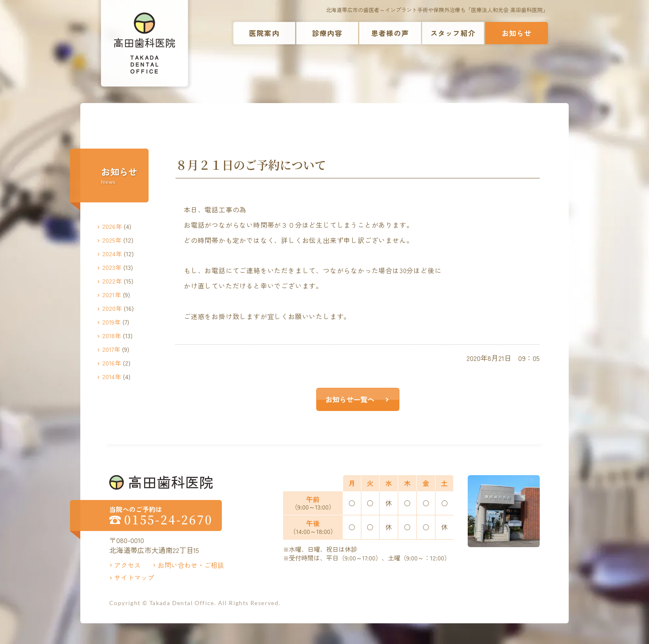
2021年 (112, 294)
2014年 (112, 376)
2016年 (112, 363)
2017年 (111, 349)
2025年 (112, 240)
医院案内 (264, 33)
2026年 (112, 226)
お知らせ (517, 33)
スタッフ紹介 (453, 33)
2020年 (112, 308)
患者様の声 (390, 33)
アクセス (127, 565)
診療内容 (327, 33)
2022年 (112, 281)
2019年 (112, 322)
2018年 (112, 335)
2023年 (112, 267)
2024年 (112, 254)
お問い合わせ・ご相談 (191, 565)
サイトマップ (134, 577)
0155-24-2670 (168, 520)
